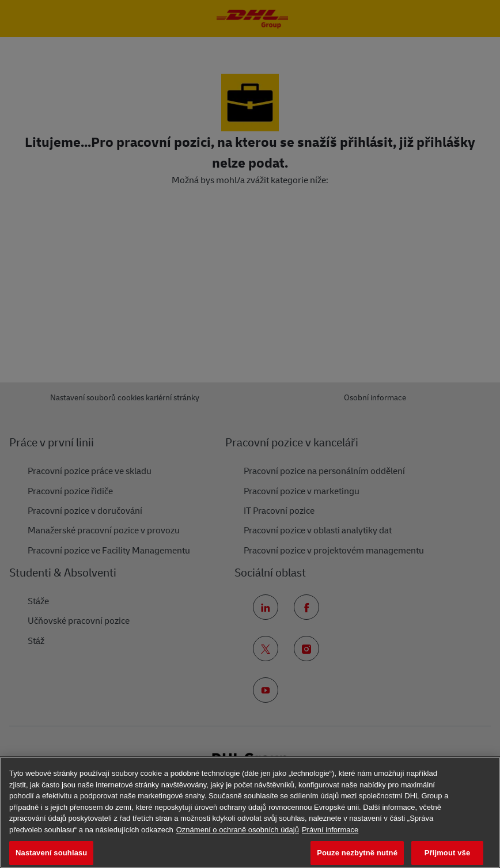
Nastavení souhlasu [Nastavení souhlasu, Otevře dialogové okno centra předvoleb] (51, 853)
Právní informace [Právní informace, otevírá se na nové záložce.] (330, 830)
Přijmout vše (448, 853)
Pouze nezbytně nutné (357, 853)
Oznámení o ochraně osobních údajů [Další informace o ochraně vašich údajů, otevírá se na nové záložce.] (238, 830)
